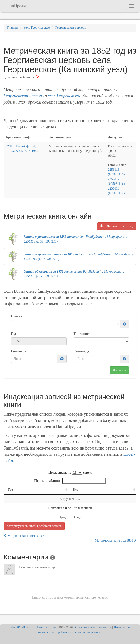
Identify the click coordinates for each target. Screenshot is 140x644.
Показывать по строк (70, 472)
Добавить (120, 370)
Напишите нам (46, 627)
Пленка (17, 316)
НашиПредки (16, 6)
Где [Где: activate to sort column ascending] (10, 490)
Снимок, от (19, 351)
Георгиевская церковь (24, 96)
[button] (124, 324)
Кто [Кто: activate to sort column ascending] (76, 490)
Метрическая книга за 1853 (116, 540)
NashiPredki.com (22, 627)
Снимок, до (82, 351)
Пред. (63, 517)
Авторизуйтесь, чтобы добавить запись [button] (34, 526)
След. (78, 517)
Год (13, 334)
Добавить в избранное (21, 77)
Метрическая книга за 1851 (25, 536)
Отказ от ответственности (93, 627)
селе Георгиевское (64, 96)
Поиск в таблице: (70, 481)
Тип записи (82, 334)
